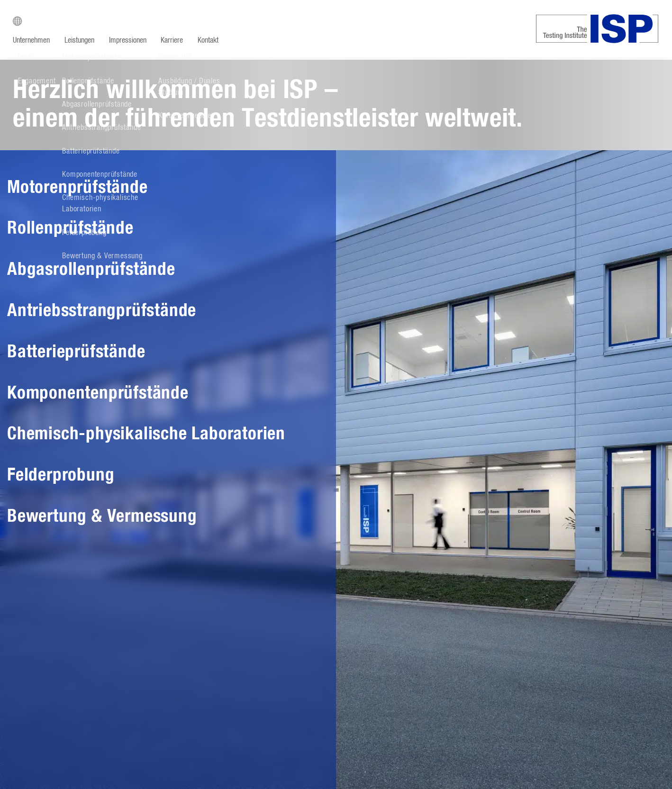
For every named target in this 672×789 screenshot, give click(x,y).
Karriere (174, 40)
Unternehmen (31, 40)
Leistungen (80, 40)
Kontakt (210, 40)
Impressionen (129, 40)
